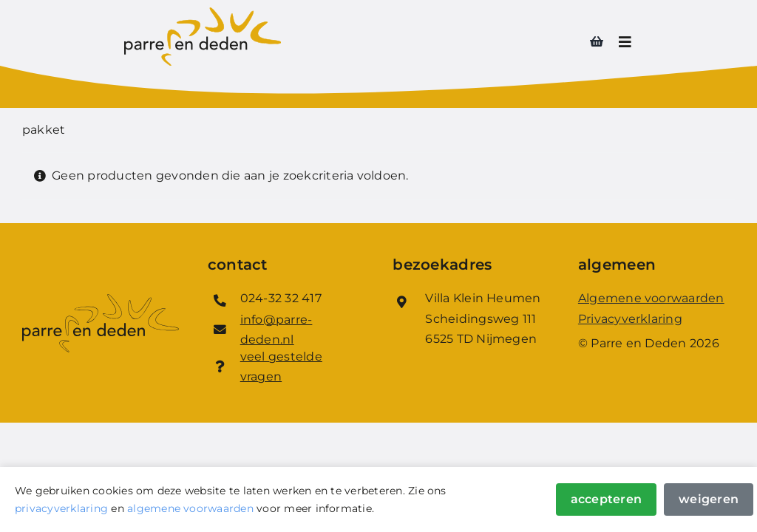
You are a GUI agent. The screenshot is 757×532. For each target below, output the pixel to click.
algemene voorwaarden (190, 508)
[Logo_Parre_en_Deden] (203, 13)
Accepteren (606, 499)
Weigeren (709, 499)
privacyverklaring (61, 508)
